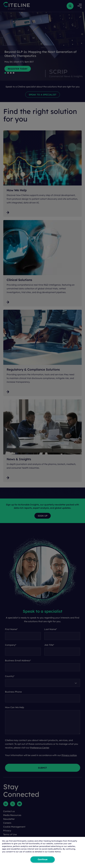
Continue (43, 859)
